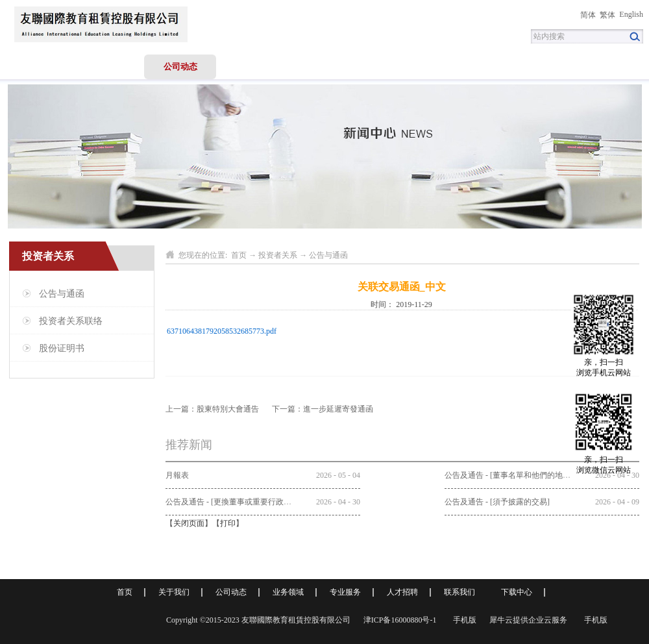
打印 (228, 523)
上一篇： (212, 409)
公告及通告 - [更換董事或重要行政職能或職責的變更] (257, 502)
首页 (36, 67)
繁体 (607, 15)
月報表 (177, 475)
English (631, 14)
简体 (588, 15)
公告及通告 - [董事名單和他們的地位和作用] (520, 475)
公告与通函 (328, 255)
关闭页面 (189, 523)
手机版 (463, 620)
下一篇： (323, 409)
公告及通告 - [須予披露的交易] (497, 502)
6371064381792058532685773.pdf (222, 331)
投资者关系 (278, 255)
